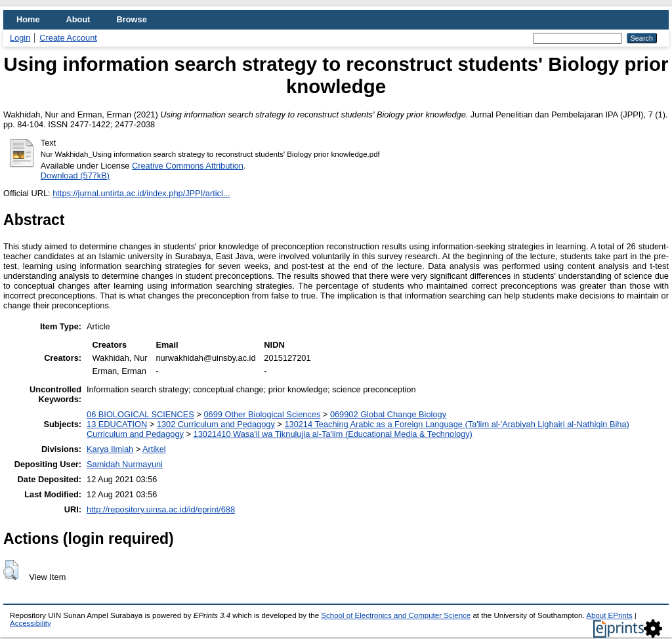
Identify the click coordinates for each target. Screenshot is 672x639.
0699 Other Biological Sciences (262, 414)
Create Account (68, 38)
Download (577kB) (75, 175)
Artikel (154, 449)
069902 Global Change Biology (388, 414)
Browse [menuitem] (132, 19)
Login (20, 38)
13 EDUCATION (117, 424)
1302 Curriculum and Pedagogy (216, 424)
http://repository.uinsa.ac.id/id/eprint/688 (161, 509)
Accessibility (31, 623)
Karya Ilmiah (110, 449)
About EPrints (609, 615)
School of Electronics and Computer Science (396, 615)
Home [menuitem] (28, 19)
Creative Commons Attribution (188, 166)
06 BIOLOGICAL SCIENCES (140, 414)
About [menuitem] (78, 19)
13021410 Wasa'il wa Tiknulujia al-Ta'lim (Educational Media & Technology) (333, 434)
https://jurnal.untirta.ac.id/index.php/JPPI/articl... (141, 193)
